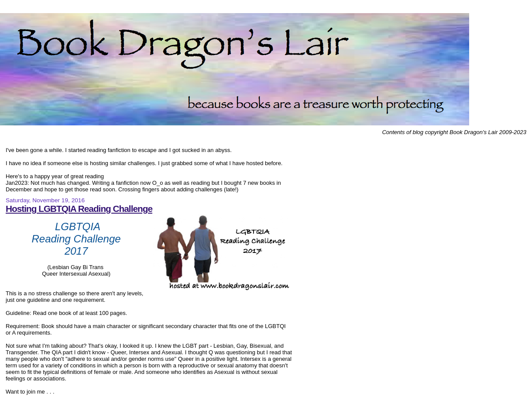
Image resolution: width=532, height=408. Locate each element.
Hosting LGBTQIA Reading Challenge (79, 209)
